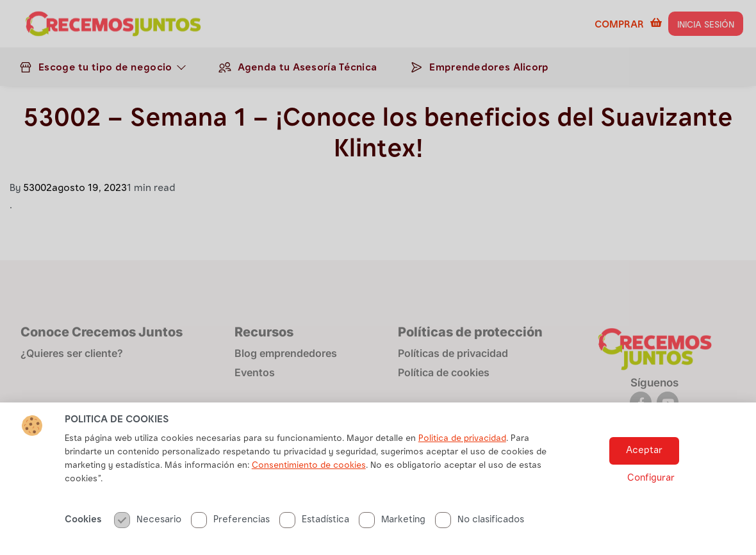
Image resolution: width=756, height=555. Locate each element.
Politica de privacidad (462, 474)
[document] (378, 277)
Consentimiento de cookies (309, 501)
